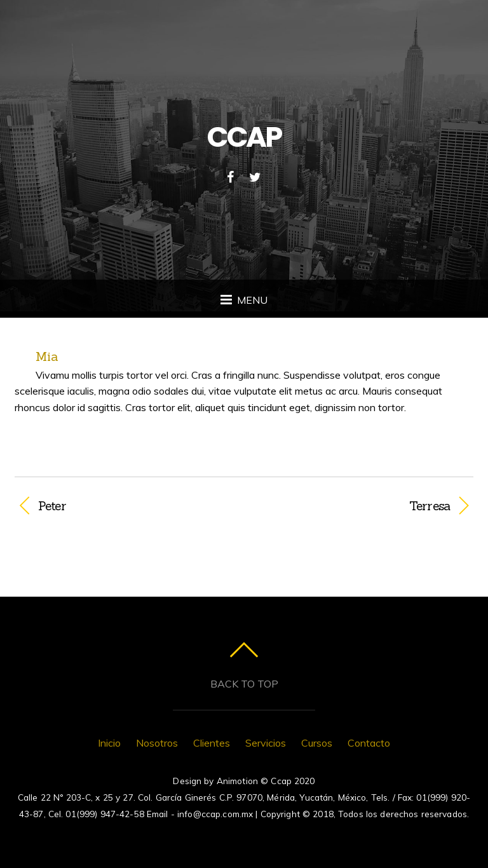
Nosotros (157, 743)
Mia (47, 356)
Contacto (369, 743)
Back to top (244, 684)
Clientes (212, 743)
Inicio (109, 743)
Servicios (266, 743)
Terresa (354, 506)
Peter (52, 506)
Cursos (317, 743)
